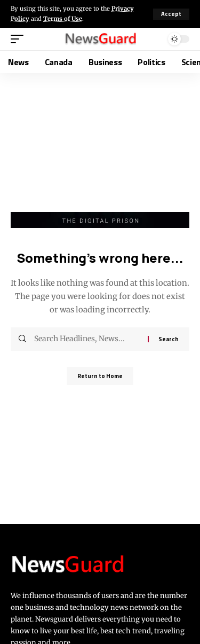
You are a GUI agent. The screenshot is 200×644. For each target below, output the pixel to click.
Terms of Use (63, 19)
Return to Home (100, 376)
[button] (171, 14)
